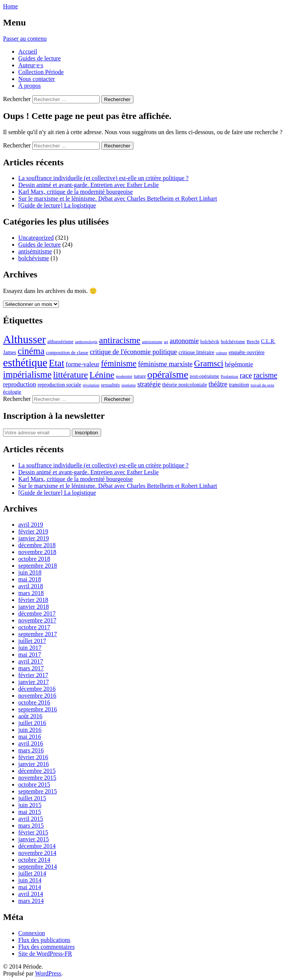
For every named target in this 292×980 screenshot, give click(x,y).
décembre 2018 (37, 545)
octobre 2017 (34, 627)
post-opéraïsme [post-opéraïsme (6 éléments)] (204, 376)
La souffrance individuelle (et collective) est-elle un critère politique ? (103, 178)
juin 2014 (30, 880)
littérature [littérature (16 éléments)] (71, 375)
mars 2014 (31, 901)
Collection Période (41, 72)
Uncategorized (36, 238)
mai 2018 (30, 579)
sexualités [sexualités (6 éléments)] (110, 385)
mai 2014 (30, 887)
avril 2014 (31, 894)
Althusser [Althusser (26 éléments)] (24, 339)
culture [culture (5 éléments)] (222, 353)
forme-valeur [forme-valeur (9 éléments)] (83, 364)
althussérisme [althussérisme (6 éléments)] (60, 342)
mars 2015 (31, 826)
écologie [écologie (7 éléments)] (12, 392)
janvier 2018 (33, 607)
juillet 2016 (32, 723)
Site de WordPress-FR (45, 954)
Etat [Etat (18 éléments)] (57, 363)
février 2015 (33, 832)
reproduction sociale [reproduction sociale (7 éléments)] (60, 385)
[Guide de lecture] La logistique (57, 205)
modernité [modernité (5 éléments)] (124, 376)
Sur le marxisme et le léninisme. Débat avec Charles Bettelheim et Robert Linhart (118, 199)
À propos (29, 86)
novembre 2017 (37, 620)
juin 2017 (30, 648)
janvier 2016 (33, 764)
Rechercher (17, 99)
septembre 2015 (38, 791)
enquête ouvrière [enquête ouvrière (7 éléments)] (246, 352)
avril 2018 (31, 586)
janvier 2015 (33, 839)
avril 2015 (31, 819)
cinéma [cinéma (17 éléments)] (31, 351)
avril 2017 (31, 661)
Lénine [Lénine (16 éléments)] (102, 375)
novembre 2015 (37, 778)
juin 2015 (30, 805)
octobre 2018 (34, 559)
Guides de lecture (40, 58)
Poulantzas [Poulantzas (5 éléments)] (229, 376)
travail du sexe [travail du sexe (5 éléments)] (262, 385)
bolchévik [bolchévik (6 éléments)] (210, 342)
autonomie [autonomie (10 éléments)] (184, 341)
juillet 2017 (32, 641)
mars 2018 (31, 593)
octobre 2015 (34, 784)
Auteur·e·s (31, 65)
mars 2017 (31, 668)
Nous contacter (36, 79)
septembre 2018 (38, 566)
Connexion (32, 933)
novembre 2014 (37, 853)
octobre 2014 (34, 860)
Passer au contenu (25, 39)
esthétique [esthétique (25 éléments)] (25, 363)
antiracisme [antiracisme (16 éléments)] (120, 340)
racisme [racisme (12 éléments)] (266, 375)
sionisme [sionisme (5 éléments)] (129, 385)
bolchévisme (34, 258)
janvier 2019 (33, 538)
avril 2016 (31, 743)
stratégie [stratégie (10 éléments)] (149, 384)
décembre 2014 (37, 846)
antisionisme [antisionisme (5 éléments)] (152, 342)
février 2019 (33, 531)
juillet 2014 (32, 873)
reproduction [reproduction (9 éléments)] (20, 384)
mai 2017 (30, 655)
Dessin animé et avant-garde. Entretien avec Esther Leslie (89, 185)
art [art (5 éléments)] (166, 342)
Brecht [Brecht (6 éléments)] (253, 342)
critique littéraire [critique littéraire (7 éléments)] (196, 352)
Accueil (28, 51)
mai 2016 (30, 737)
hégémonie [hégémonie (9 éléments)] (239, 364)
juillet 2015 (32, 798)
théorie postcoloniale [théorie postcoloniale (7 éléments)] (185, 385)
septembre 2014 (38, 867)
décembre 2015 (37, 771)
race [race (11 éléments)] (246, 375)
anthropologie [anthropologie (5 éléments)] (86, 342)
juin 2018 (30, 572)
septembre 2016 (38, 709)
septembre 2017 (38, 634)
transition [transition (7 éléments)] (239, 385)
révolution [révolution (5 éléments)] (91, 385)
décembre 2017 (37, 613)
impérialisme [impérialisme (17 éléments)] (27, 374)
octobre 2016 (34, 702)
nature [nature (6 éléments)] (140, 376)
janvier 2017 (33, 682)
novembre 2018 (37, 552)
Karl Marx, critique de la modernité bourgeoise (75, 192)
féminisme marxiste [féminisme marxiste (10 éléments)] (165, 364)
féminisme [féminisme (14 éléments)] (118, 363)
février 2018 (33, 600)
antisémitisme (35, 251)
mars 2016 (31, 750)
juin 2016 (30, 730)
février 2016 (33, 757)
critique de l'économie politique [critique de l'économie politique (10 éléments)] (133, 352)
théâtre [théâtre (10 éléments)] (218, 384)
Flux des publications (44, 940)
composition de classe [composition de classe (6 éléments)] (67, 353)
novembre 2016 (37, 696)
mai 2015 (30, 812)
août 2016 (30, 716)
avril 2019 (31, 525)
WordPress (48, 973)
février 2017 (33, 675)
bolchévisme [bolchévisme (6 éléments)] (233, 342)
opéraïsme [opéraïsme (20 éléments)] (168, 374)
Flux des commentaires (46, 947)
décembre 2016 (37, 689)
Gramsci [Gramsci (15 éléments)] (209, 363)
